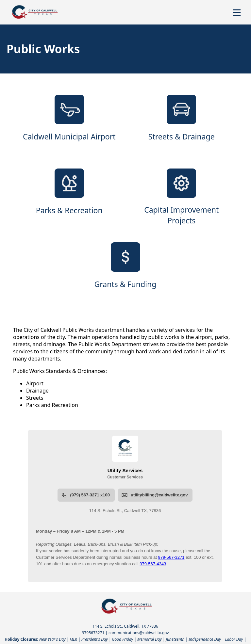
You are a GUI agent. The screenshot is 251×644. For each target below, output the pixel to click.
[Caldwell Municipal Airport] (69, 123)
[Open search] (226, 15)
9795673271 (93, 633)
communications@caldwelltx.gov (139, 633)
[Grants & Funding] (125, 271)
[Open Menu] (237, 13)
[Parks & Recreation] (69, 197)
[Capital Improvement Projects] (182, 197)
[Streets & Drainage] (182, 123)
